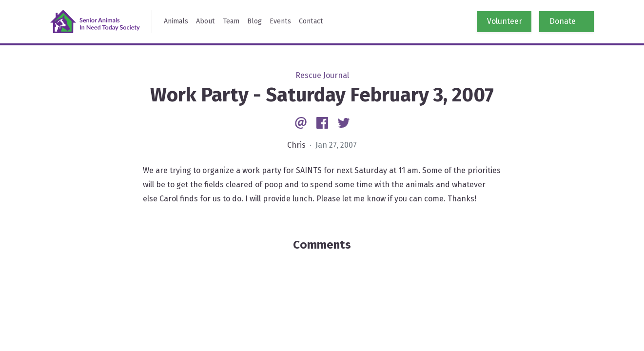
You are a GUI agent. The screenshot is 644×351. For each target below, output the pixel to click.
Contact (311, 21)
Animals (176, 21)
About (205, 21)
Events (280, 21)
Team (231, 21)
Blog (254, 21)
